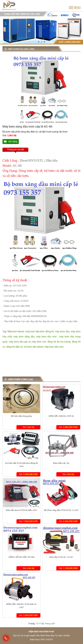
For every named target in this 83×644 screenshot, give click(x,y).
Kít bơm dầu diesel (34, 347)
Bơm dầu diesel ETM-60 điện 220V (21, 510)
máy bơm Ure (39, 342)
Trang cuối (50, 624)
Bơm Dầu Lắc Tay (61, 463)
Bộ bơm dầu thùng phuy (22, 416)
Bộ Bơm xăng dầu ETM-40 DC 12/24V (61, 510)
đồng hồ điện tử (14, 347)
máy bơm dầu (62, 331)
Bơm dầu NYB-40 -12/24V (61, 557)
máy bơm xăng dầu (23, 337)
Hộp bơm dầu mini (54, 347)
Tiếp (42, 624)
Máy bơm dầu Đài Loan (21, 49)
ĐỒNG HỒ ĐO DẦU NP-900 (21, 557)
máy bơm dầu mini (46, 337)
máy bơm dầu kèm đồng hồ (39, 331)
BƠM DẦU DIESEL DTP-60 (61, 416)
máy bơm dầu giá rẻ (20, 342)
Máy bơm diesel (16, 331)
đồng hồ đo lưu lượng (59, 342)
